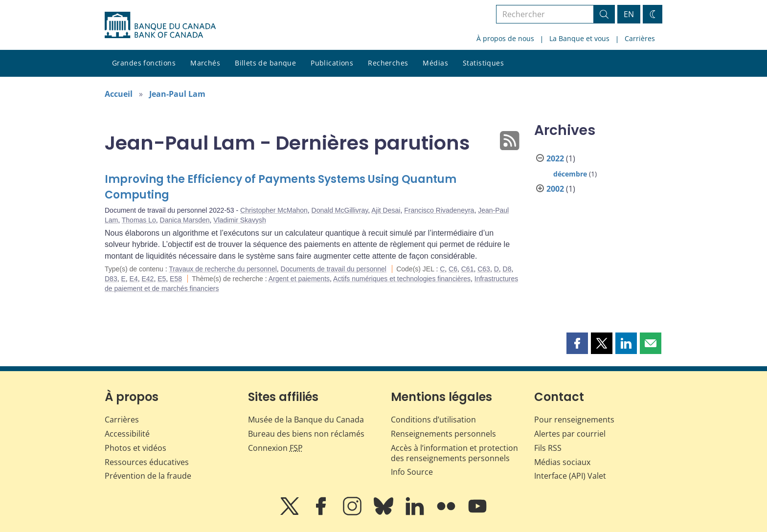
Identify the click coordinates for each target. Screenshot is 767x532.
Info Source (412, 472)
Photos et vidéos (135, 448)
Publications (332, 63)
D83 (111, 279)
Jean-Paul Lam (177, 94)
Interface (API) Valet (570, 476)
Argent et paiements (299, 279)
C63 (484, 269)
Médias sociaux (562, 462)
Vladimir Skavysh (239, 220)
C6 (453, 269)
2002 (555, 189)
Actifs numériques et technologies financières (402, 279)
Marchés (205, 63)
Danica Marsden (185, 220)
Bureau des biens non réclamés (306, 434)
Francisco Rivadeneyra (439, 210)
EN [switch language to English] (629, 14)
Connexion (275, 448)
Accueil (119, 94)
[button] (577, 343)
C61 (468, 269)
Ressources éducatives (147, 462)
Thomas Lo (139, 220)
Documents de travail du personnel (334, 269)
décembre (570, 174)
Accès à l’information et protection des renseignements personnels (454, 453)
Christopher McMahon (274, 210)
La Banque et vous (579, 38)
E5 (162, 279)
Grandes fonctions (144, 63)
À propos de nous (505, 38)
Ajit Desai (386, 210)
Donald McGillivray (340, 210)
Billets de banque (265, 63)
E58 (176, 279)
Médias (435, 63)
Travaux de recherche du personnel (223, 269)
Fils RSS (548, 448)
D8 (507, 269)
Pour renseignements (574, 420)
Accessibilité (127, 434)
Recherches (388, 63)
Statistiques (483, 63)
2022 (555, 158)
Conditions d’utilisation (433, 420)
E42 (148, 279)
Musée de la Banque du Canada (306, 420)
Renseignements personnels (443, 434)
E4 (134, 279)
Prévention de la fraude (148, 476)
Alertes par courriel (570, 434)
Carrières (640, 38)
